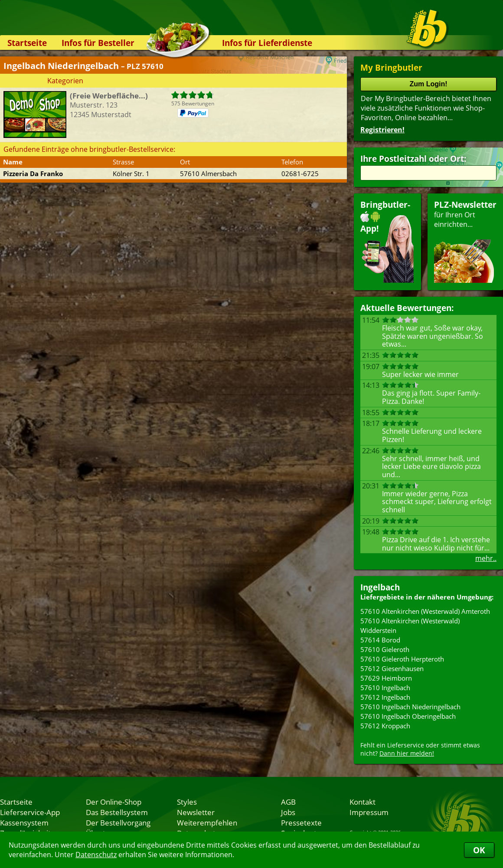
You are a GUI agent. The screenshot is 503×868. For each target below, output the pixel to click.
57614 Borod (380, 640)
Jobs (288, 812)
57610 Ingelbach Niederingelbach (410, 707)
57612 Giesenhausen (392, 668)
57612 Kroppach (385, 726)
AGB (288, 802)
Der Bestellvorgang (118, 822)
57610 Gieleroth (385, 649)
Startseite (27, 43)
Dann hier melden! (407, 753)
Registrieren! (382, 130)
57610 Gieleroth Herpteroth (402, 659)
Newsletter (196, 812)
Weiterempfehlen (207, 822)
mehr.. (486, 558)
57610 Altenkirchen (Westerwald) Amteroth (425, 611)
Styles (187, 802)
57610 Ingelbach (385, 688)
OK (479, 850)
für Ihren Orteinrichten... (465, 241)
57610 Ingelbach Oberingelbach (408, 716)
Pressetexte (301, 822)
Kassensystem (24, 822)
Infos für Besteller (98, 43)
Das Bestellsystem (117, 812)
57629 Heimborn (386, 678)
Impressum (369, 812)
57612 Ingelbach (385, 697)
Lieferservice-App (30, 812)
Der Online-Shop (114, 802)
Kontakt (363, 802)
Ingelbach (380, 587)
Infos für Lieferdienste (267, 43)
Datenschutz (96, 855)
